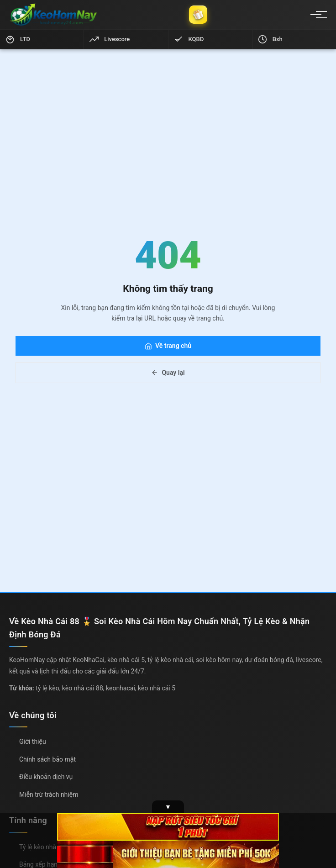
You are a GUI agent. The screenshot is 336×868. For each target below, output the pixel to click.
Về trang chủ (168, 346)
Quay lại (168, 373)
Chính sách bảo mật (47, 759)
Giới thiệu (33, 742)
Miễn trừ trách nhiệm (49, 794)
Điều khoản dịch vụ (46, 777)
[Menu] (316, 15)
